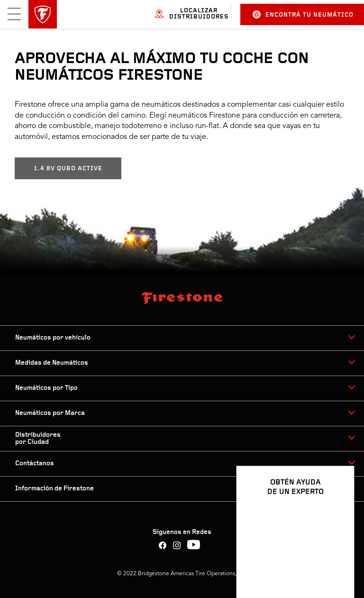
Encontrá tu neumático (303, 14)
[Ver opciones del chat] (337, 563)
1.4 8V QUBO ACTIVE (68, 169)
